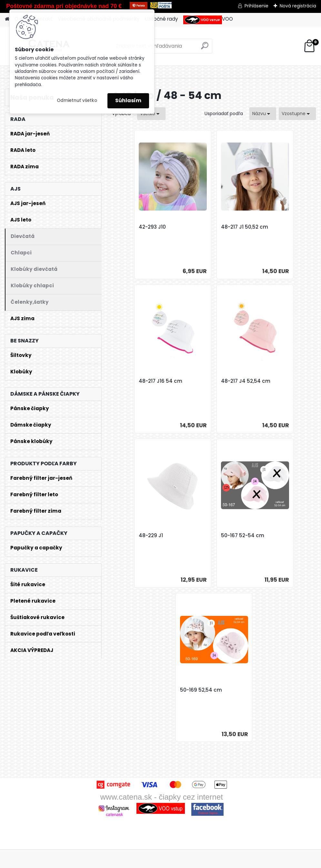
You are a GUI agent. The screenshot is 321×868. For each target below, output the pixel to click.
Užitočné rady (161, 19)
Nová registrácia (298, 6)
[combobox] (263, 114)
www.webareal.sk (187, 862)
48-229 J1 (199, 381)
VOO (208, 20)
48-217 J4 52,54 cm (144, 381)
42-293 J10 (133, 227)
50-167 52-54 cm (276, 381)
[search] (205, 48)
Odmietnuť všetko (77, 100)
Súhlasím (128, 100)
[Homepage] (7, 19)
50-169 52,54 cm (208, 536)
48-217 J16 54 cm (277, 227)
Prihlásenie (256, 6)
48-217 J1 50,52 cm (211, 227)
